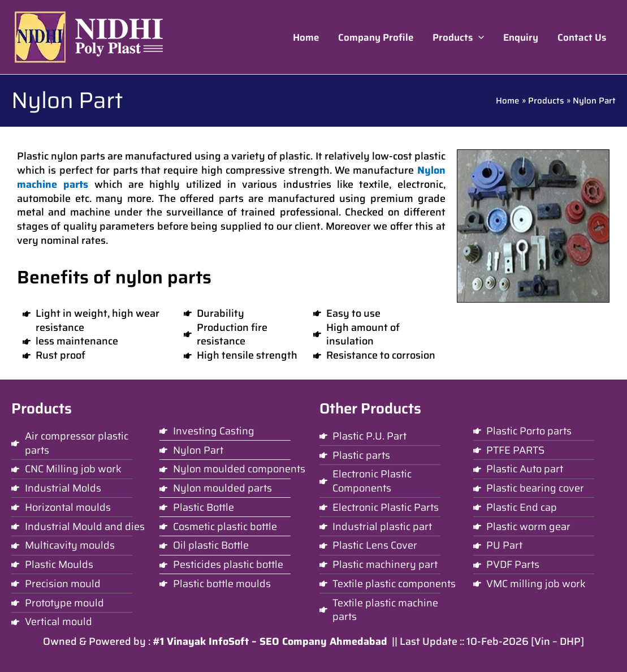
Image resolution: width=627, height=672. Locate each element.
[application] (478, 37)
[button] (458, 37)
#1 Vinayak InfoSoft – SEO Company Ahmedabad (270, 641)
